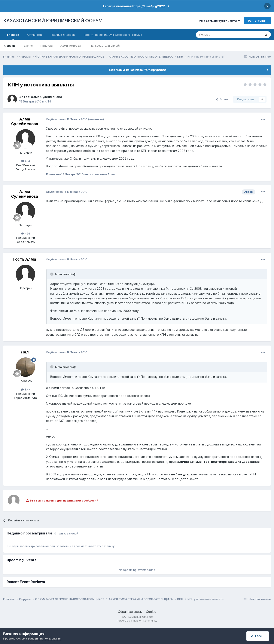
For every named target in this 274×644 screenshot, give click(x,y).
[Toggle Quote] (52, 274)
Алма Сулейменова (46, 97)
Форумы (10, 46)
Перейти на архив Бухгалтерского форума (112, 35)
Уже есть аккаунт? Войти (219, 21)
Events (28, 46)
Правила (47, 46)
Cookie (151, 612)
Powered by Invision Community (137, 621)
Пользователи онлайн (105, 46)
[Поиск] (217, 35)
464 (26, 161)
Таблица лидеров (63, 35)
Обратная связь (130, 612)
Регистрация (257, 21)
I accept (258, 636)
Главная (13, 37)
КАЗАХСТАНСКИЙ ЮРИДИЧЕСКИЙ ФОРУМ (53, 21)
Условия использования (45, 638)
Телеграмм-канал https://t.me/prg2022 (134, 6)
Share (222, 99)
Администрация (71, 46)
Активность (35, 35)
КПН (48, 101)
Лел (25, 352)
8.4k (26, 389)
